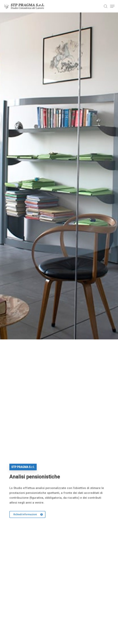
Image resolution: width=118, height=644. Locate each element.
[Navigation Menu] (112, 6)
